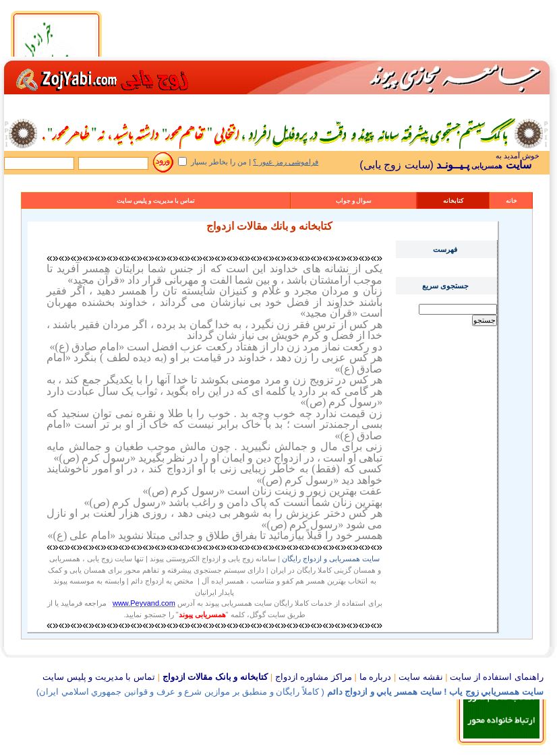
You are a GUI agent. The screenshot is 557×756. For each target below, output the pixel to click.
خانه (511, 201)
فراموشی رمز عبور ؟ (286, 162)
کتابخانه (453, 201)
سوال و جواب (354, 201)
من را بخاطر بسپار (219, 162)
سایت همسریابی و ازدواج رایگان (331, 559)
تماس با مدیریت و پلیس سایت (156, 201)
